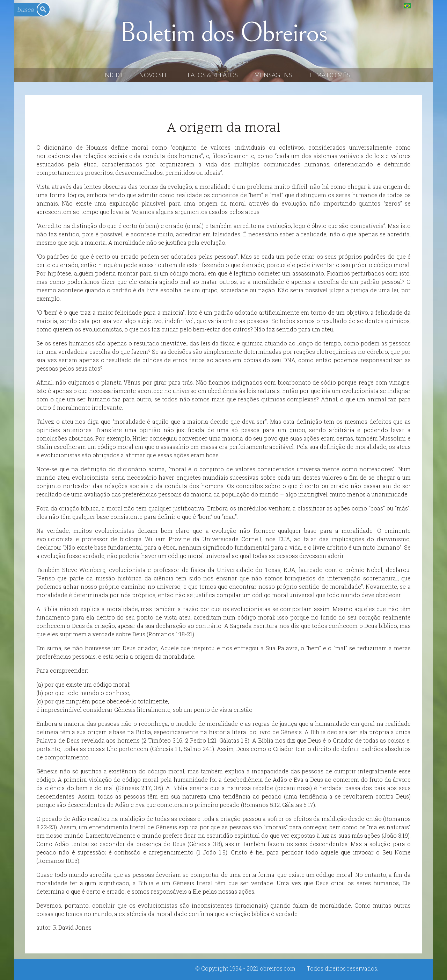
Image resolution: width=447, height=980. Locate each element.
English (421, 5)
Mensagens (273, 75)
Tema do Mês (329, 75)
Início (113, 75)
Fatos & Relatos (213, 75)
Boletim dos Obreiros (223, 33)
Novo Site (155, 75)
